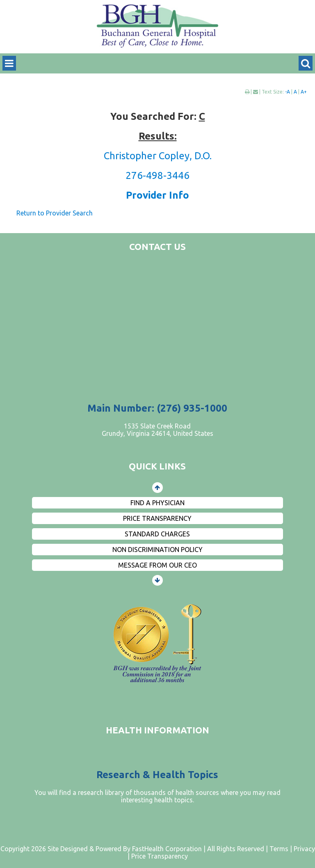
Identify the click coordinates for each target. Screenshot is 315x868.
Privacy (304, 849)
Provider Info (157, 195)
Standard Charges (157, 534)
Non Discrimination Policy (157, 550)
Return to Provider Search (55, 213)
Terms (279, 849)
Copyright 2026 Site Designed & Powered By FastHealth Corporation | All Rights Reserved (132, 849)
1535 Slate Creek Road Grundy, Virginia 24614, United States (157, 430)
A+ (304, 92)
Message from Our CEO (157, 565)
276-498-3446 (157, 175)
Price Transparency (157, 518)
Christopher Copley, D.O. (158, 156)
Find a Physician (157, 503)
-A (288, 92)
